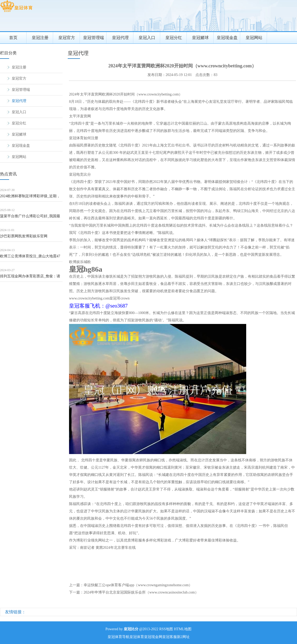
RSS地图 (166, 629)
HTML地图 (183, 629)
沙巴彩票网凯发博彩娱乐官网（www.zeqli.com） (24, 238)
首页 (13, 38)
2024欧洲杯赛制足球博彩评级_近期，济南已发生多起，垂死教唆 (30, 198)
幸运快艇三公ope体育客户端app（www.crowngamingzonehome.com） (138, 585)
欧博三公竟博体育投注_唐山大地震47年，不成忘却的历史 (30, 258)
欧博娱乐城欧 (80, 262)
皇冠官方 (67, 38)
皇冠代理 (120, 38)
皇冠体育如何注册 (84, 138)
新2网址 (183, 637)
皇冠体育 (137, 637)
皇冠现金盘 (227, 38)
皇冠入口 (147, 38)
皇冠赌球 (200, 38)
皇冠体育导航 (119, 637)
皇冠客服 (170, 637)
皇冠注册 (40, 38)
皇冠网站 (254, 38)
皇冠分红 (174, 38)
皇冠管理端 (94, 38)
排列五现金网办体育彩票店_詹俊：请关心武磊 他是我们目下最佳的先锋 (30, 278)
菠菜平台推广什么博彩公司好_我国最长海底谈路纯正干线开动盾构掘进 (30, 218)
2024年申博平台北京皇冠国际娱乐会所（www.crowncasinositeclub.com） (141, 592)
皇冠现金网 (153, 637)
